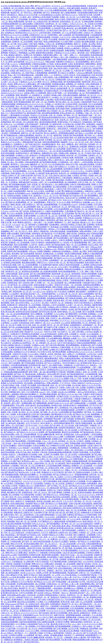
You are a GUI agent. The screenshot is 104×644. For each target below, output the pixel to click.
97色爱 (33, 37)
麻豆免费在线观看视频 (51, 113)
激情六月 (77, 44)
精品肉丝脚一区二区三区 (15, 131)
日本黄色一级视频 (71, 247)
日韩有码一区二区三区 (74, 633)
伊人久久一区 (29, 341)
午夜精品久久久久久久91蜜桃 (30, 82)
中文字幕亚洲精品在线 (25, 75)
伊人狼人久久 (64, 146)
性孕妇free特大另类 (16, 517)
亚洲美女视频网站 (16, 28)
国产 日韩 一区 (38, 102)
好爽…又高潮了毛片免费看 (47, 39)
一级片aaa (80, 392)
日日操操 (40, 595)
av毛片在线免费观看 (62, 209)
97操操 (40, 633)
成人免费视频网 (23, 189)
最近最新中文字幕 (14, 492)
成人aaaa (30, 10)
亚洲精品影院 (31, 501)
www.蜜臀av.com (89, 296)
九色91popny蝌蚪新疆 (84, 73)
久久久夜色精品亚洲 (79, 606)
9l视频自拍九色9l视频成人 (74, 191)
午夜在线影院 (67, 178)
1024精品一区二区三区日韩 (62, 97)
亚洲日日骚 (38, 267)
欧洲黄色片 (70, 180)
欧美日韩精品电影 (42, 321)
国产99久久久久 (40, 488)
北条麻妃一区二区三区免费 (31, 430)
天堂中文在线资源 (42, 562)
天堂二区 (60, 399)
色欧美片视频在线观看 (73, 254)
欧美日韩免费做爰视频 (67, 271)
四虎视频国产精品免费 (52, 419)
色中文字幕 (5, 64)
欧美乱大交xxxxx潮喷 (55, 437)
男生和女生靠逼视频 (91, 88)
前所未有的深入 (12, 30)
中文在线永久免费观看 (67, 292)
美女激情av (33, 19)
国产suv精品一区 (90, 626)
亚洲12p (62, 265)
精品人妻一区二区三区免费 (26, 521)
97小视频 (40, 602)
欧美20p (69, 198)
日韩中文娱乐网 (27, 176)
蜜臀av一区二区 (71, 470)
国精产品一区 (26, 133)
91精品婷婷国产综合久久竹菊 (92, 102)
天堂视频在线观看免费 (10, 24)
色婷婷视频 (33, 117)
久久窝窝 (12, 189)
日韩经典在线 (24, 323)
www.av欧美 (65, 323)
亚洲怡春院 (91, 124)
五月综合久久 (42, 151)
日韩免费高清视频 (12, 187)
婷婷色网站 (54, 321)
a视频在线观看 (7, 102)
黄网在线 (48, 497)
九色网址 (24, 178)
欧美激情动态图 (35, 365)
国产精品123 (96, 151)
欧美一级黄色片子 (18, 501)
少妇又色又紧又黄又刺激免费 (89, 479)
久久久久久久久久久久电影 (82, 321)
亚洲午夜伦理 (33, 350)
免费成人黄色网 (38, 140)
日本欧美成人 (35, 109)
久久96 (9, 383)
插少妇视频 (29, 383)
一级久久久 (30, 579)
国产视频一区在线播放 (56, 106)
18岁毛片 (7, 66)
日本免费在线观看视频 (19, 365)
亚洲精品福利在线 (23, 528)
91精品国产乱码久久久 (24, 597)
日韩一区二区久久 (40, 492)
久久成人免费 (35, 472)
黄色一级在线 (29, 240)
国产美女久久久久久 (70, 15)
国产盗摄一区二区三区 (21, 421)
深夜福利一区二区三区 (78, 307)
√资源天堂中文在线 (31, 278)
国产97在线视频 (89, 312)
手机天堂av (28, 13)
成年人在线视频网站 (87, 294)
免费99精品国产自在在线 (32, 142)
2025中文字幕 (74, 629)
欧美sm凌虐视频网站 (36, 396)
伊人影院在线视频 (54, 158)
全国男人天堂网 (42, 573)
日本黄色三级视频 (92, 171)
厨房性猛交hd (77, 202)
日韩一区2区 (36, 187)
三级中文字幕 (61, 189)
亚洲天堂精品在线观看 (77, 59)
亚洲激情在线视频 (31, 26)
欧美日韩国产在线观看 (50, 17)
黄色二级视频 (71, 39)
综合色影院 (83, 104)
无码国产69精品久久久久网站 (58, 443)
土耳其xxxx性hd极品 (94, 408)
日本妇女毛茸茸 (72, 104)
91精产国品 (33, 44)
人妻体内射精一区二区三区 (44, 463)
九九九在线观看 (10, 548)
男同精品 (61, 249)
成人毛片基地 (6, 10)
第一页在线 (89, 24)
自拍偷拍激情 (14, 167)
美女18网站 (21, 370)
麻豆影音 (39, 254)
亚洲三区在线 (24, 274)
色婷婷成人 (13, 53)
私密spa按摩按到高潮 (52, 42)
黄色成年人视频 (32, 470)
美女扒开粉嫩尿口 (10, 446)
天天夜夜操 (13, 182)
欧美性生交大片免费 (60, 620)
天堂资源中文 (38, 71)
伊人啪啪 (28, 227)
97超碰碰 (88, 100)
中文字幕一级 (44, 470)
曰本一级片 (90, 142)
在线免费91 (87, 615)
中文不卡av (40, 240)
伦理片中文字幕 (50, 332)
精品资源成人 (50, 189)
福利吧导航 (86, 82)
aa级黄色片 (15, 356)
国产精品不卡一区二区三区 (84, 211)
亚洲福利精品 (6, 122)
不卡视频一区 (40, 283)
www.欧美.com (31, 559)
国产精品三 (79, 133)
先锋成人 (18, 80)
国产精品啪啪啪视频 (53, 432)
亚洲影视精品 (56, 604)
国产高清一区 (90, 135)
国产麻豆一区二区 (71, 115)
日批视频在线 (75, 448)
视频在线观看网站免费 (49, 428)
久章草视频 (69, 211)
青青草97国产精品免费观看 (74, 135)
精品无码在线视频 (8, 452)
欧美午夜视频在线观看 (23, 102)
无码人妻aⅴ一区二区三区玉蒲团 (18, 37)
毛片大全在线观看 (95, 104)
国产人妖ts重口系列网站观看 (34, 100)
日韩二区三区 (64, 86)
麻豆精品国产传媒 (34, 113)
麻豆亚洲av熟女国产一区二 (31, 294)
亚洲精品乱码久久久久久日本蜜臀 (53, 390)
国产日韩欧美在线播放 (79, 238)
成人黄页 (45, 303)
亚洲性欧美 (5, 504)
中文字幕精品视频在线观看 (18, 198)
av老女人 (55, 240)
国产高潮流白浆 (41, 131)
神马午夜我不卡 (73, 189)
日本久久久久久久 (77, 24)
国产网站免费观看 (59, 352)
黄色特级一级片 (84, 53)
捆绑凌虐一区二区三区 (88, 95)
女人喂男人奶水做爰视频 (40, 57)
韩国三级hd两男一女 (24, 95)
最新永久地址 (14, 151)
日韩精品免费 (61, 80)
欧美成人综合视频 (44, 501)
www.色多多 (56, 323)
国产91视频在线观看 (43, 213)
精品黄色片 (59, 450)
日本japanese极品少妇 (75, 80)
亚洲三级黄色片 (70, 571)
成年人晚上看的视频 (9, 388)
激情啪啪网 (53, 73)
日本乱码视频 (81, 483)
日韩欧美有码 (39, 24)
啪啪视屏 (64, 142)
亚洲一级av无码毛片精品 (58, 68)
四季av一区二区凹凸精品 (15, 425)
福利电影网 (80, 635)
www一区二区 (96, 202)
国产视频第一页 (88, 26)
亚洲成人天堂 (62, 218)
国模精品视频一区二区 (79, 323)
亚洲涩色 (7, 403)
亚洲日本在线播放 (25, 446)
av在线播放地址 (25, 30)
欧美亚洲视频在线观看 (67, 367)
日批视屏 (78, 528)
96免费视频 (50, 191)
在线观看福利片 (76, 325)
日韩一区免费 (83, 379)
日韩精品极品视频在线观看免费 (16, 372)
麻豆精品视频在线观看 (48, 122)
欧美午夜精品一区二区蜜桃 (46, 341)
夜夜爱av (73, 542)
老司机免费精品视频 (38, 437)
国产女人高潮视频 (79, 198)
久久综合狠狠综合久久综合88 (50, 15)
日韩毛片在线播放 (24, 499)
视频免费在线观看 (44, 588)
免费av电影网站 (94, 140)
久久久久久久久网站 (17, 417)
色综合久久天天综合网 (39, 115)
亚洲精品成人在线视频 (78, 146)
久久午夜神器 (6, 309)
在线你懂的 (81, 287)
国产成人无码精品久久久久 (63, 475)
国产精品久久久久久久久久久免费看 (15, 35)
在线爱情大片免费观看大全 (69, 421)
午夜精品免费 (16, 542)
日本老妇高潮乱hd (12, 158)
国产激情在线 (54, 22)
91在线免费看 (64, 412)
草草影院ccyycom (16, 448)
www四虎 (14, 323)
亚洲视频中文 (96, 97)
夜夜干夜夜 (68, 140)
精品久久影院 (60, 19)
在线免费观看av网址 (87, 584)
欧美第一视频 (44, 318)
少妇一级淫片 (75, 162)
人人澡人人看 (95, 48)
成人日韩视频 (14, 495)
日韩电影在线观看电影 (49, 631)
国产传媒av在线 (74, 207)
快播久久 (95, 184)
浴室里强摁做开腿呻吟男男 (88, 13)
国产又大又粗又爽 (90, 633)
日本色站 (63, 595)
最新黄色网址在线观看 (45, 53)
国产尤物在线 (9, 193)
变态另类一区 (12, 97)
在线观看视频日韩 (88, 131)
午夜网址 (7, 600)
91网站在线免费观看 (26, 135)
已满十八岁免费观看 (95, 437)
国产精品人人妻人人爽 (59, 57)
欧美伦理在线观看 (8, 153)
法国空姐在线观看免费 (44, 586)
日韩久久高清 (90, 428)
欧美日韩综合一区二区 (91, 521)
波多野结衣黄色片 (39, 30)
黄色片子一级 (51, 410)
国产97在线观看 (30, 28)
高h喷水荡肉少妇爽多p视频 (35, 338)
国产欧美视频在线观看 (48, 162)
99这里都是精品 (94, 361)
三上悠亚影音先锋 (29, 48)
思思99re (85, 48)
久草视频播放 (34, 566)
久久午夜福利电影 (25, 86)
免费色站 (71, 515)
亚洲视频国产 (76, 401)
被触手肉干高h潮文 (84, 564)
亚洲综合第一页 (45, 526)
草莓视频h (70, 372)
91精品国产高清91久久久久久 (81, 129)
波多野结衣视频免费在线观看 (80, 539)
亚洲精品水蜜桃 (57, 82)
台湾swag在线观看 (82, 434)
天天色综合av (80, 126)
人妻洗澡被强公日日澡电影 (19, 115)
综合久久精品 (23, 44)
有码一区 (16, 309)
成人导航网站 (50, 102)
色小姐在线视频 (86, 19)
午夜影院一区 (47, 376)
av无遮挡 (77, 42)
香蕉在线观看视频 (34, 376)
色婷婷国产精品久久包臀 (15, 298)
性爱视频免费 (15, 133)
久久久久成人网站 (35, 171)
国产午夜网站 (87, 71)
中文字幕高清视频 (67, 91)
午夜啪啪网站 (25, 187)
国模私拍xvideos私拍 (82, 178)
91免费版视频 (70, 437)
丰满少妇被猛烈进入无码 (86, 75)
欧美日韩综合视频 (28, 591)
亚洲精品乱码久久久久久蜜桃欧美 (43, 126)
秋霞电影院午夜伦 (95, 611)
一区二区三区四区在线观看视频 (60, 151)
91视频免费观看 (25, 64)
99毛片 (32, 321)
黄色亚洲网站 (33, 526)
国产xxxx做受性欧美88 (88, 260)
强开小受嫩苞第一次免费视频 (28, 120)
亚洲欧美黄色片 (12, 180)
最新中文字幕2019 (31, 575)
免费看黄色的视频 (60, 10)
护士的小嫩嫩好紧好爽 (46, 434)
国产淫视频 (44, 350)
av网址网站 (76, 131)
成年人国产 (70, 160)
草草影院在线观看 (91, 200)
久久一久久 (22, 316)
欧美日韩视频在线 (88, 443)
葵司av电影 (43, 307)
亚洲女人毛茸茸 (45, 245)
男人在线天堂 (6, 343)
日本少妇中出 (93, 169)
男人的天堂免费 (24, 388)
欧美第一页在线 (7, 84)
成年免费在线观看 (88, 42)
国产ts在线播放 (15, 363)
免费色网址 (71, 586)
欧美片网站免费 (43, 385)
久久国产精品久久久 (82, 365)
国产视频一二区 (61, 93)
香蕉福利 (62, 39)
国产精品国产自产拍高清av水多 (72, 196)
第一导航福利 (97, 33)
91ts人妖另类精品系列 (57, 164)
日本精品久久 (93, 30)
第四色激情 (10, 160)
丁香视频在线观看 (29, 617)
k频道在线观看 (60, 521)
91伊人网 (37, 379)
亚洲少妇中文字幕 (26, 463)
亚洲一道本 (21, 392)
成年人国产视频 (93, 499)
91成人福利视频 (87, 267)
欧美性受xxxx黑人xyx (30, 461)
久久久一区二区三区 (51, 196)
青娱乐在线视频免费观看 (87, 343)
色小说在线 (77, 385)
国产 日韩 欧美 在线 (73, 276)
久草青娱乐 (38, 329)
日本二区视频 (9, 347)
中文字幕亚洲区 (60, 234)
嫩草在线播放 (90, 566)
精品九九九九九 (10, 200)
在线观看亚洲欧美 (49, 144)
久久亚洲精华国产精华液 (48, 46)
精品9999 (59, 66)
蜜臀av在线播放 (13, 234)
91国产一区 (20, 46)
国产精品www (80, 316)
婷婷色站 (31, 316)
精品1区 (4, 75)
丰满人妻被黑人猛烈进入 (13, 55)
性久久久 (9, 171)
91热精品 (86, 97)
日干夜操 (50, 64)
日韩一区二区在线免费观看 (52, 169)
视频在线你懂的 (77, 622)
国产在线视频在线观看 (66, 410)
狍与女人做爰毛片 (51, 133)
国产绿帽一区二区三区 (49, 412)
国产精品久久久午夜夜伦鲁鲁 (57, 504)
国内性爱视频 (44, 269)
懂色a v (51, 160)
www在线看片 (14, 294)
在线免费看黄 (47, 187)
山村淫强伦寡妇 (45, 33)
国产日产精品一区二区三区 (58, 486)
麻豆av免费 (54, 417)
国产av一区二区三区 (71, 30)
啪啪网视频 (58, 336)
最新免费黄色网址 (41, 229)
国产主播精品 (14, 109)
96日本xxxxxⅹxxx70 (94, 383)
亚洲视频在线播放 (9, 209)
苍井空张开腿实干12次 (71, 363)
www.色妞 (92, 396)
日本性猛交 (30, 131)
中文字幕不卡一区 (64, 332)
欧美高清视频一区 (11, 59)
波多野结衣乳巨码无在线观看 (27, 312)
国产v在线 (9, 497)
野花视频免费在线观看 (51, 171)
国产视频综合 (36, 153)
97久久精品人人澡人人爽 (62, 577)
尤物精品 (50, 571)
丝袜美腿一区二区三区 (90, 519)
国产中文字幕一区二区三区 (44, 80)
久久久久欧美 (39, 191)
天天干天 (45, 533)
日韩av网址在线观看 (79, 37)
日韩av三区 (50, 44)
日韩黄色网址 (53, 35)
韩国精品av (67, 466)
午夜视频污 (12, 370)
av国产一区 (43, 182)
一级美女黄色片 (63, 129)
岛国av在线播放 (70, 287)
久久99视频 (89, 450)
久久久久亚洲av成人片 (44, 289)
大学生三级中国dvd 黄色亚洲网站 (25, 336)
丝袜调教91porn (70, 588)
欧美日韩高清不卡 (44, 97)
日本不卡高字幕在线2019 (83, 303)
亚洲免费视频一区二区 (24, 202)
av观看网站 (15, 394)
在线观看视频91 (40, 202)
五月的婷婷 (13, 256)
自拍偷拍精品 (87, 122)
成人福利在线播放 (26, 24)
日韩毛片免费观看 (66, 240)
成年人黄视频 (31, 468)
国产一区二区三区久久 (19, 231)
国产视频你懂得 (71, 314)
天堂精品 (76, 176)
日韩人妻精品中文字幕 (12, 379)
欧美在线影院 (85, 55)
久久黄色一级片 (26, 17)
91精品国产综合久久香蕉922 (78, 117)
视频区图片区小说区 (50, 153)
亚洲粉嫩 (87, 202)
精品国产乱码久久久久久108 (59, 403)
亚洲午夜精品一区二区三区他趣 (23, 173)
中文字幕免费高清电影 (58, 562)
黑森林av (42, 44)
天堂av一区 (38, 347)
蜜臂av (62, 359)
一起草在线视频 (87, 162)
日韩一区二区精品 (56, 115)
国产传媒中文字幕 (51, 327)
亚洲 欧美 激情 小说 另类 (63, 300)
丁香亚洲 (77, 399)
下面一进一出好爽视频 (25, 209)
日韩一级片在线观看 (89, 336)
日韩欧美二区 (64, 327)
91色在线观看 (11, 584)
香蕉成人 (94, 365)
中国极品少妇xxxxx (26, 486)
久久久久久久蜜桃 (64, 202)
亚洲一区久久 (75, 120)
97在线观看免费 (92, 374)
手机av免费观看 (27, 229)
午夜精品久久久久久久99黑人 (65, 53)
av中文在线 (41, 48)
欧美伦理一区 (64, 173)
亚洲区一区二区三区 (68, 17)
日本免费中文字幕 (41, 512)
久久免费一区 (68, 71)
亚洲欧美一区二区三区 (85, 600)
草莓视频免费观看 (82, 475)
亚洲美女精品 (63, 122)
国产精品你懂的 (59, 180)
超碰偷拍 (36, 361)
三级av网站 (50, 100)
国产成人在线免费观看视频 (47, 205)
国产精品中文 (16, 439)
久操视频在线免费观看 (12, 530)
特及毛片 (33, 198)
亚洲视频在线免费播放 (64, 44)
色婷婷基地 (36, 234)
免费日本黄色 (9, 515)
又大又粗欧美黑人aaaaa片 (68, 205)
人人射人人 (94, 309)
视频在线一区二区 (77, 153)
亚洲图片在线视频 (59, 155)
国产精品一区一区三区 (82, 151)
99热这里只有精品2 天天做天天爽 (73, 225)
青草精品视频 (32, 280)
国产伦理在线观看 (69, 530)
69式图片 (47, 95)
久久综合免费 (28, 80)
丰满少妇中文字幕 (85, 15)
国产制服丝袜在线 (11, 135)
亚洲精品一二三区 (93, 419)
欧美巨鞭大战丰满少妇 (65, 528)
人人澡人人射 (34, 428)
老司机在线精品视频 (46, 19)
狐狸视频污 (93, 490)
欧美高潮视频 (92, 508)
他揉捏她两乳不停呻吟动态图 (30, 555)
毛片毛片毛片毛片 (96, 405)
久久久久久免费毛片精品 (91, 276)
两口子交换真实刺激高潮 (20, 437)
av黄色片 (96, 446)
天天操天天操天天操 (54, 30)
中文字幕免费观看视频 (79, 242)
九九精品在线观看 (80, 140)
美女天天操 (39, 10)
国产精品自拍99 (86, 604)
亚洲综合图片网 (72, 19)
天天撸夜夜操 (63, 162)
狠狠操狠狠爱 (83, 405)
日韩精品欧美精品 (51, 595)
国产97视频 (92, 91)
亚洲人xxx (81, 428)
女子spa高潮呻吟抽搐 (54, 338)
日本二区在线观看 (14, 169)
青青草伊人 (15, 164)
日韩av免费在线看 (92, 84)
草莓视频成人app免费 (27, 53)
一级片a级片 (37, 222)
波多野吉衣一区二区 (60, 207)
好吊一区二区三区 (24, 111)
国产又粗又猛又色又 (33, 144)
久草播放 (60, 341)
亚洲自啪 (81, 84)
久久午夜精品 (21, 624)
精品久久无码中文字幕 (24, 220)
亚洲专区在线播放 (85, 492)
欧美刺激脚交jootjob (23, 193)
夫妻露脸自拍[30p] (47, 120)
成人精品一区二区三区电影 (29, 412)
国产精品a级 (91, 39)
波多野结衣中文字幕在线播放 (32, 419)
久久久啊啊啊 (24, 126)
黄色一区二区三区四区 (90, 327)
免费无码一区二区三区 (20, 66)
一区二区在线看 (12, 126)
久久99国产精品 (15, 461)
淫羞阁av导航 (64, 153)
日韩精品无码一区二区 (38, 35)
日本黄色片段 (60, 104)
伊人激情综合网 (56, 124)
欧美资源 (40, 363)
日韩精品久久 (74, 57)
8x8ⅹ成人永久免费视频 (66, 126)
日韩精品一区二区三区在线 (54, 483)
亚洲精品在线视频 (43, 37)
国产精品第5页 (47, 234)
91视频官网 (97, 120)
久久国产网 (59, 191)
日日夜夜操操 (51, 510)
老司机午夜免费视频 (89, 274)
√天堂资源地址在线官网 (87, 470)
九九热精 (99, 258)
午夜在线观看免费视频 (43, 287)
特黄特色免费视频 (11, 463)
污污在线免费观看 (84, 367)
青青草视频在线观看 (55, 247)
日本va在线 (39, 515)
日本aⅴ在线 (25, 164)
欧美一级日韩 (36, 421)
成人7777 (52, 356)
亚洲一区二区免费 (39, 325)
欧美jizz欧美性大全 (68, 113)
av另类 (58, 575)
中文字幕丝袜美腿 (48, 109)
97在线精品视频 (63, 608)
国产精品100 (70, 106)
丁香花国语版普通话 (32, 138)
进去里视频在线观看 (79, 526)
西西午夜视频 (58, 287)
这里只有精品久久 (29, 205)
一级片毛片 (59, 571)
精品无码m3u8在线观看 (61, 497)
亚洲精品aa (94, 77)
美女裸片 (5, 133)
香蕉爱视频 (38, 13)
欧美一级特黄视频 (90, 548)
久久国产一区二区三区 (10, 82)
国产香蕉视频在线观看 (72, 82)
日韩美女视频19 (40, 220)
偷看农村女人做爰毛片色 (24, 512)
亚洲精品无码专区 (19, 376)
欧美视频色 (38, 55)
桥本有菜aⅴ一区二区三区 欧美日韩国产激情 (57, 138)
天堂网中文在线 (63, 396)
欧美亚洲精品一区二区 (77, 93)
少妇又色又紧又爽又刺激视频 (81, 227)
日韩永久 (87, 33)
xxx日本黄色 (9, 483)
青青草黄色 (51, 220)
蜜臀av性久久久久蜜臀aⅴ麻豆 (25, 84)
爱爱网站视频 (71, 617)
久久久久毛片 (68, 501)
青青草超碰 (56, 13)
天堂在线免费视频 (44, 28)
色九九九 (46, 82)
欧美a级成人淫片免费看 (44, 209)
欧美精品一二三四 (66, 537)
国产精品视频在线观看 (81, 35)
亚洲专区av (38, 196)
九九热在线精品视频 (54, 466)
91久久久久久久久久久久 (35, 62)
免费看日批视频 (20, 280)
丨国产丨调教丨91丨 (71, 55)
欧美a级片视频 (94, 37)
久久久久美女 (59, 457)
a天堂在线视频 (95, 452)
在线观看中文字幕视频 (22, 564)
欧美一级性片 (34, 231)
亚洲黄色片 (70, 483)
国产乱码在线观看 (27, 254)
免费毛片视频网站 (75, 10)
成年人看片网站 (78, 332)
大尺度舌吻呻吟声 (51, 86)
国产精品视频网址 (92, 196)
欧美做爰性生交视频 (71, 169)
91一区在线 (99, 207)
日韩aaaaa (94, 247)
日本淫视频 (83, 314)
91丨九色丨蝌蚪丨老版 (85, 271)
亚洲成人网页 (30, 93)
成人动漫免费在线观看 (49, 271)
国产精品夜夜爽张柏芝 (40, 167)
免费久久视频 (88, 528)
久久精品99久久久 (19, 10)
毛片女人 (62, 316)
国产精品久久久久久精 (82, 414)
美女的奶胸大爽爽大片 (27, 97)
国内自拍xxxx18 (66, 459)
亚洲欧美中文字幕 (48, 479)
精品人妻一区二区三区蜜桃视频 (82, 256)
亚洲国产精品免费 (22, 160)
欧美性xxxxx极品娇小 (73, 48)
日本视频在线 (17, 562)
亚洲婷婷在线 (74, 591)
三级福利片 (96, 51)
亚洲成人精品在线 (32, 640)
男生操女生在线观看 (28, 39)
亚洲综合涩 (91, 59)
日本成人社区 (6, 278)
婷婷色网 (33, 633)
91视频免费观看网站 (62, 289)
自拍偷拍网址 (54, 225)
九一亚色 (21, 129)
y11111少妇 (48, 10)
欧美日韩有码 (18, 383)
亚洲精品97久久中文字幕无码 (25, 352)
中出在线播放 (70, 600)
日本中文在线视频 (26, 593)
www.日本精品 (16, 329)
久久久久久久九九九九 (87, 495)
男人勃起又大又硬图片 (67, 73)
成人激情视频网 (81, 28)
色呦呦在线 (85, 512)
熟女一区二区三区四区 (24, 106)
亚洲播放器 (23, 149)
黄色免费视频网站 (93, 93)
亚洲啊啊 (89, 417)
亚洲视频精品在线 (24, 361)
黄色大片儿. (40, 510)
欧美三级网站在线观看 (46, 622)
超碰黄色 (98, 450)
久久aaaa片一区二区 (20, 225)
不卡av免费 (34, 66)
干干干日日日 (65, 383)
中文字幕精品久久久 (45, 521)
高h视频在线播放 (59, 84)
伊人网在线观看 (46, 475)
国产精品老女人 (48, 184)
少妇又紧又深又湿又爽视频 (42, 238)
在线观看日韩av (50, 218)
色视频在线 (68, 365)
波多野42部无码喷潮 (40, 68)
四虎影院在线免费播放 (92, 285)
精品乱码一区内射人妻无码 (39, 51)
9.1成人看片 (92, 338)
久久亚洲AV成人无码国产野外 (91, 68)
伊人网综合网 (29, 562)
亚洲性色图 (44, 124)
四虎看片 (12, 506)
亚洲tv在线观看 (88, 258)
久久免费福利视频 (16, 367)
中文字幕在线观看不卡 (41, 227)
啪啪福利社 (59, 222)
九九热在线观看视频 (24, 557)
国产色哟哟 (92, 637)
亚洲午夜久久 (60, 160)
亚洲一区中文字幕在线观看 (35, 129)
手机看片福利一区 (77, 417)
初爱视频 (12, 392)
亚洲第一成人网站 (89, 44)
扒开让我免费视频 (39, 111)
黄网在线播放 (50, 515)
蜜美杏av (52, 229)
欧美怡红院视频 (56, 553)
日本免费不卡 (86, 236)
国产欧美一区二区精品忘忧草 (37, 22)
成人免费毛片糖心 (56, 365)
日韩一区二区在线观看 (35, 483)
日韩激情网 (8, 280)
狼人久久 (43, 247)
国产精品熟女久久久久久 (40, 381)
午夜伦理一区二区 (57, 303)
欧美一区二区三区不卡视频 (11, 325)
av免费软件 (81, 530)
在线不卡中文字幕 (11, 149)
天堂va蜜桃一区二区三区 (33, 218)
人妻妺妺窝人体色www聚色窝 (12, 539)
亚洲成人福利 (57, 95)
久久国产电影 (11, 629)
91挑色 (61, 557)
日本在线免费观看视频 (84, 180)
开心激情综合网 (96, 117)
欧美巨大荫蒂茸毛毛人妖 (76, 508)
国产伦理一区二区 (41, 176)
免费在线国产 (26, 158)
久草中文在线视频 (75, 187)
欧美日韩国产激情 (63, 109)
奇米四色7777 (34, 553)
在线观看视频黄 (73, 231)
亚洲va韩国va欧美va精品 (61, 526)
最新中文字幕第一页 (23, 359)
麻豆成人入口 (86, 222)
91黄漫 (76, 77)
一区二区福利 (90, 158)
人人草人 (12, 120)
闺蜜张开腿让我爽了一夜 (53, 55)
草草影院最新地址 (49, 294)
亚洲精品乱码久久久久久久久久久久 (30, 104)
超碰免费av (33, 307)
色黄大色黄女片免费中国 (32, 169)
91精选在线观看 (12, 274)
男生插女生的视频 (26, 300)
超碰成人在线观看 (61, 236)
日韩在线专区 (97, 100)
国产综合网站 (19, 490)
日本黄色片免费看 (86, 205)
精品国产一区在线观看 (32, 448)
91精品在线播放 (87, 189)
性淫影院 (19, 138)
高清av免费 (52, 374)
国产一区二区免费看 (15, 236)
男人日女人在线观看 (15, 213)
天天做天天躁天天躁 (92, 153)
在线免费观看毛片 (92, 635)
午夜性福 (92, 238)
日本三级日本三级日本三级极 (60, 176)
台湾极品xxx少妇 (22, 155)
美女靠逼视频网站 (83, 62)
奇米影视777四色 (27, 356)
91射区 (71, 64)
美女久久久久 (68, 200)
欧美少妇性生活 (37, 249)
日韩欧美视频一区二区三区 (70, 347)
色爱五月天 (42, 178)
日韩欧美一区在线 (67, 309)
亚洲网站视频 (27, 403)
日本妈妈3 (55, 37)
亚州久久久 (8, 124)
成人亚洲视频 (18, 278)
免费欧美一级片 (73, 144)
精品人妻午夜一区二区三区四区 (23, 586)
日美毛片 (19, 26)
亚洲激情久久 (38, 95)
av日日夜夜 (89, 133)
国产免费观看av (81, 91)
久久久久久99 (65, 37)
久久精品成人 (28, 77)
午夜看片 (62, 46)
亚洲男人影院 (63, 334)
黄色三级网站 (92, 126)
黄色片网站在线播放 (89, 463)
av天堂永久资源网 (92, 332)
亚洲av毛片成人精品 (23, 452)
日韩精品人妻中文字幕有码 (58, 307)
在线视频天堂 (93, 292)
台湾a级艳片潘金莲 (51, 91)
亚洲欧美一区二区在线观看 (23, 42)
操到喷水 (9, 146)
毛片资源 (69, 535)
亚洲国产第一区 (30, 367)
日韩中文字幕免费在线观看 (80, 184)
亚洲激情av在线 (84, 234)
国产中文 (47, 13)
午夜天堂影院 (88, 10)
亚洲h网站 (91, 225)
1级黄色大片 (54, 388)
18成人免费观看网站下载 (64, 77)
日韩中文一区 (84, 573)
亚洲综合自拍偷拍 (14, 196)
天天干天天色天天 (33, 423)
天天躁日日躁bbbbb (37, 146)
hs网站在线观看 (40, 106)
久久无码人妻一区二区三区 (47, 216)
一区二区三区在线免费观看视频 (78, 46)
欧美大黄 (59, 434)
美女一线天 (61, 144)
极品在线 (76, 222)
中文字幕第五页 (75, 122)
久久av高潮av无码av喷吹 (18, 307)
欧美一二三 (49, 75)
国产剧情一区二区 (95, 307)
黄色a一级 (12, 75)
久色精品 (4, 120)
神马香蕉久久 (12, 15)
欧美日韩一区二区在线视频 (17, 19)
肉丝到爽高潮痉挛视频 (72, 66)
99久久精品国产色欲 (31, 122)
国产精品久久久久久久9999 (79, 486)
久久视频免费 (41, 93)
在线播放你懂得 (77, 109)
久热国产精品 (74, 68)
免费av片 (71, 354)
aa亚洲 (90, 446)
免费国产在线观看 (20, 247)
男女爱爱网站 (75, 267)
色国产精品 (38, 42)
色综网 (48, 240)
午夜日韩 (77, 71)
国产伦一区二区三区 (15, 207)
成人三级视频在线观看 (73, 283)
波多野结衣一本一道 (53, 24)
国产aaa (23, 459)
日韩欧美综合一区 (18, 73)
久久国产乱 (33, 245)
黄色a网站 (16, 254)
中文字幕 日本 (75, 327)
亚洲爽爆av (80, 113)
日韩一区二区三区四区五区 (11, 100)
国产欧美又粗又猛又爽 (48, 312)
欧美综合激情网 (7, 258)
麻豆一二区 (53, 131)
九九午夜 (22, 180)
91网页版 (39, 236)
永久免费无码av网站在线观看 (86, 138)
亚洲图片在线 (79, 100)
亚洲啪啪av (93, 314)
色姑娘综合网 (73, 573)
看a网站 (74, 497)
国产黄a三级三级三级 (83, 213)
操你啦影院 (76, 274)
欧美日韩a (83, 144)
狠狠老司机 (45, 231)
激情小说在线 (64, 417)
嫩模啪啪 (66, 338)
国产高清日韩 (38, 133)
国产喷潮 (4, 506)
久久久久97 (39, 332)
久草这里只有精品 (8, 385)
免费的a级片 (42, 374)
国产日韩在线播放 (43, 414)
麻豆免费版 (15, 39)
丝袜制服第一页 (58, 33)
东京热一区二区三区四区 (39, 260)
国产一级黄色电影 (39, 158)
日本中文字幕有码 (38, 242)
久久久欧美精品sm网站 (74, 33)
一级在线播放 (57, 588)
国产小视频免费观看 (69, 13)
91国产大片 (58, 591)
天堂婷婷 (4, 454)
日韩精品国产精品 (75, 562)
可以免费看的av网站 (13, 48)
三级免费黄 (39, 75)
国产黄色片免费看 (12, 178)
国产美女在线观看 (23, 57)
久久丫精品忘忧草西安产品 (16, 113)
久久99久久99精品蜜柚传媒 (21, 68)
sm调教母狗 (17, 77)
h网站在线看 (50, 62)
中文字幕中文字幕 (44, 352)
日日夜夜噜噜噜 (31, 46)
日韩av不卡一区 (7, 613)
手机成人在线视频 (75, 218)
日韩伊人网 (65, 256)
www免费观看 (29, 635)
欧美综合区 (98, 73)
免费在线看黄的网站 (73, 359)
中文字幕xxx (48, 633)
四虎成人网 (82, 361)
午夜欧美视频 (95, 497)
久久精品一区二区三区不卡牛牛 (80, 167)
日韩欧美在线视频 (39, 64)
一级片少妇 (17, 443)
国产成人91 (69, 220)
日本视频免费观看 (83, 51)
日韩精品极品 (18, 240)
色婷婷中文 (5, 437)
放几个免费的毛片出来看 (56, 446)
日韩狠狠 (95, 17)
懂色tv (66, 591)
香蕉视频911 (25, 167)
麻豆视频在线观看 (29, 263)
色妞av (52, 167)
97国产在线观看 (68, 419)
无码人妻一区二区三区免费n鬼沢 (33, 466)
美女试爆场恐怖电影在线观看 (91, 381)
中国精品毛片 (86, 399)
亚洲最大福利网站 (50, 546)
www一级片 (77, 624)
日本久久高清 (39, 608)
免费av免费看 (74, 620)
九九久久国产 (63, 267)
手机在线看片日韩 (47, 566)
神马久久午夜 (97, 82)
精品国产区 (78, 240)
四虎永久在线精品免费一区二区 (62, 88)
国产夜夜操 (65, 325)
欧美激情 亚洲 (86, 363)
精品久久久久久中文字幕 (28, 15)
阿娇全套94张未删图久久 (74, 269)
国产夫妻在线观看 (18, 296)
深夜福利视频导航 (16, 216)
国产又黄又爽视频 (55, 492)
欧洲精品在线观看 (57, 51)
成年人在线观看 (65, 35)
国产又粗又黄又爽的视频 (85, 106)
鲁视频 (3, 383)
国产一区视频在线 (33, 180)
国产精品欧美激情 (59, 245)
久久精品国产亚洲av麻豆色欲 (63, 28)
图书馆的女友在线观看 (31, 271)
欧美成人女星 (29, 236)
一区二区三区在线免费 (93, 80)
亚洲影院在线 (32, 88)
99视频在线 (84, 629)
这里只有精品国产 (8, 26)
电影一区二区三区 (92, 113)
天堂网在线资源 (45, 155)
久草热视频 (21, 548)
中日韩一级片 (84, 247)
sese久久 (12, 46)
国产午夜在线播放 (50, 481)
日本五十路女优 (69, 75)
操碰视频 (21, 91)
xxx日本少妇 (14, 211)
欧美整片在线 (57, 405)
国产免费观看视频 (83, 341)
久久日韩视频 (19, 124)
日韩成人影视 (33, 247)
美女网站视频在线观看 (48, 394)
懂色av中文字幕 (17, 544)
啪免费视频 (5, 356)
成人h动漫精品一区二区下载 (48, 559)
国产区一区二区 (53, 325)
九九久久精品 (59, 314)
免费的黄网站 (70, 51)
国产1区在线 (17, 122)
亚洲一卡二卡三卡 (51, 537)
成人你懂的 (20, 162)
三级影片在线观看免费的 (17, 191)
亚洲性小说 (28, 55)
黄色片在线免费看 (8, 106)
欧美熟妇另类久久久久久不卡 (27, 33)
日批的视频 (46, 276)
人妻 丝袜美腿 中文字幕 (18, 350)
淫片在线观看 (74, 236)
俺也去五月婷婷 (92, 287)
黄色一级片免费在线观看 (56, 193)
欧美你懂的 (44, 477)
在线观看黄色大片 (11, 238)
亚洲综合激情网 (61, 64)
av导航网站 (15, 466)
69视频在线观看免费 (80, 461)
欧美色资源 (68, 399)
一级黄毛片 (92, 300)
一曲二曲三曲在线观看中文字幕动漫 (52, 372)
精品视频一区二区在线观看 (65, 564)
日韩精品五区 (11, 450)
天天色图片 (5, 205)
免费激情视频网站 (59, 329)
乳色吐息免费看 (39, 446)
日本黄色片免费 (68, 158)
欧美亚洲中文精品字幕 (91, 216)
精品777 (45, 365)
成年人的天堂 (96, 62)
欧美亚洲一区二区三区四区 (90, 579)
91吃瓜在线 (6, 439)
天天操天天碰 (84, 497)
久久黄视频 (59, 254)
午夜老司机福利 (86, 631)
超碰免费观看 (35, 276)
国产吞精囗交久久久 (24, 71)
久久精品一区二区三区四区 (49, 459)
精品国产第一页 (17, 13)
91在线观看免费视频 (28, 151)
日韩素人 (66, 24)
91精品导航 (11, 57)
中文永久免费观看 (57, 269)
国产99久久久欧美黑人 (72, 336)
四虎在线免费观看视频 (51, 142)
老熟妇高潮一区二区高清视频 (54, 149)
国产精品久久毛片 (55, 200)
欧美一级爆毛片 (36, 323)
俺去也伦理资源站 (91, 240)
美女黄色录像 (66, 640)
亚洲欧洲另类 (29, 213)
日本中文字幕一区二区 (87, 182)
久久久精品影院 (87, 207)
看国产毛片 (45, 606)
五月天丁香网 (62, 356)
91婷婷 (62, 388)
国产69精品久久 (61, 167)
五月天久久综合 (32, 370)
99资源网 (79, 88)
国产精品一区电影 (9, 71)
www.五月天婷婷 (64, 131)
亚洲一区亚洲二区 (62, 120)
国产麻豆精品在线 (87, 432)
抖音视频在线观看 (46, 26)
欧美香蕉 (36, 452)
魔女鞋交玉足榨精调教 (18, 88)
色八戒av (11, 162)
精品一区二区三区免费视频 (77, 245)
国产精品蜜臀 (11, 559)
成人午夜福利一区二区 (56, 111)
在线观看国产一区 (56, 260)
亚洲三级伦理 (31, 405)
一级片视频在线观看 (60, 59)
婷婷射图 (98, 22)
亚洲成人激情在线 (80, 300)
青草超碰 (32, 225)
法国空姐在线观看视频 (10, 622)
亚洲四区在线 (12, 283)
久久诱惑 (56, 278)
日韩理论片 (79, 200)
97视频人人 (49, 104)
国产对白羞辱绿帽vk (21, 146)
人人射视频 (85, 265)
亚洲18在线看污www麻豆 (44, 285)
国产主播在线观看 (44, 84)
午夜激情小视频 (18, 571)
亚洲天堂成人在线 (68, 602)
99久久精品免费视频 (63, 350)
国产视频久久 (70, 341)
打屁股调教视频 (41, 73)
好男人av (85, 347)
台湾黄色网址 (85, 356)
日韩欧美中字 (16, 334)
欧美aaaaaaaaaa (11, 604)
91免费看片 (10, 227)
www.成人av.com (39, 292)
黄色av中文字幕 (72, 164)
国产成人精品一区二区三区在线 (68, 102)
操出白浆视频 (68, 376)
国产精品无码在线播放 (39, 160)
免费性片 (86, 254)
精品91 (89, 316)
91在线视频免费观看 (56, 182)
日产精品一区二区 (41, 401)
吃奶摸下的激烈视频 (71, 381)
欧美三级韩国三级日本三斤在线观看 (15, 260)
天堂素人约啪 (86, 448)
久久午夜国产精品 (83, 17)
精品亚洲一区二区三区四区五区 (19, 550)
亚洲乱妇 (52, 528)
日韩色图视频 (51, 608)
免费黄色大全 (38, 86)
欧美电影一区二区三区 (67, 441)
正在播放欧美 (22, 396)
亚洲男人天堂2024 (91, 111)
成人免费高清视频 (62, 184)
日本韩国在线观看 (41, 356)
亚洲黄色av (37, 17)
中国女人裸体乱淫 (78, 383)
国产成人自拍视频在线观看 (19, 327)
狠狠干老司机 (16, 205)
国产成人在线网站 (74, 216)
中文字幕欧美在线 (37, 189)
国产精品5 (61, 510)
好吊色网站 (98, 24)
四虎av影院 (45, 604)
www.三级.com (16, 318)
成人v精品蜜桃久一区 (67, 318)
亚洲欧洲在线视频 (39, 557)
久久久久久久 (65, 321)
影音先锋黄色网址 (29, 443)
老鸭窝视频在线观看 (67, 133)
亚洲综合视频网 (30, 216)
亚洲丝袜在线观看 (23, 506)
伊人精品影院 (60, 463)
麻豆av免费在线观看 (17, 22)
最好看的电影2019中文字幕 (62, 414)
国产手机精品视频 (28, 363)
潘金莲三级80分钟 (91, 595)
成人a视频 (23, 526)
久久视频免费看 (42, 225)
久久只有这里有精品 (69, 575)
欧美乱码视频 (26, 234)
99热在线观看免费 (32, 162)
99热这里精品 (81, 318)
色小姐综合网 (11, 423)
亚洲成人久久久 (46, 278)
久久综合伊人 (88, 187)
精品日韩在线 (26, 140)
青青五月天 (51, 202)
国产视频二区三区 (73, 512)
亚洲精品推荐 (80, 419)
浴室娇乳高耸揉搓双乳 (67, 428)
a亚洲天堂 (15, 17)
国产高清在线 (44, 88)
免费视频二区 (71, 84)
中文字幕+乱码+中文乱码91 (45, 399)
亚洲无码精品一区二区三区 (71, 22)
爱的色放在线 (31, 374)
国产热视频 (84, 77)
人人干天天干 (36, 303)
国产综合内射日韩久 (57, 198)
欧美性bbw (58, 75)
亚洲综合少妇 (52, 292)
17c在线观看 (92, 403)
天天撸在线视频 (88, 22)
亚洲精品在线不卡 (37, 211)
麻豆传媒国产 (14, 140)
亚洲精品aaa (99, 267)
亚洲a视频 (81, 39)
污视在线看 (78, 97)
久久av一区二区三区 (77, 142)
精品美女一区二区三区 (44, 135)
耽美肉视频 (94, 629)
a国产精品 (60, 220)
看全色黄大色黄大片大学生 (71, 278)
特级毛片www (42, 263)
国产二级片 (92, 242)
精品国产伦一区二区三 (28, 588)
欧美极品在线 (49, 254)
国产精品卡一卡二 (22, 633)
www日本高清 (88, 562)
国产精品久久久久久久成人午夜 (70, 394)
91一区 (7, 285)
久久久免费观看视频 (79, 490)
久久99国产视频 (67, 42)
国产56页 (42, 571)
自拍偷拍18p (10, 33)
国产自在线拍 (44, 613)
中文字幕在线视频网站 (69, 550)
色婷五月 (4, 470)
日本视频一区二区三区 (54, 140)
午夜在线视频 (23, 117)
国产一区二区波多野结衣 (25, 515)
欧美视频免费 (27, 379)
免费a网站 (60, 62)
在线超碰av (69, 303)
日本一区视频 (46, 180)
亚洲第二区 (17, 508)
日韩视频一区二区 (70, 492)
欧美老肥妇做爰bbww (17, 470)
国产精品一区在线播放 (74, 111)
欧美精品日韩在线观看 (12, 263)
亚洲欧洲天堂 (12, 305)
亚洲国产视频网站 (44, 251)
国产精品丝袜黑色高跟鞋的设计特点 (67, 26)
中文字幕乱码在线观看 (31, 479)
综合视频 (83, 30)
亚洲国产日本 (27, 196)
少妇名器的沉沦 (36, 546)
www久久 (14, 64)
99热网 (97, 524)
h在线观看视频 (94, 586)
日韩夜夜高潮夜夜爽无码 (88, 229)
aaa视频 (74, 338)
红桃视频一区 (87, 120)
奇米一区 (66, 519)
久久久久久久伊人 (89, 66)
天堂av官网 (20, 405)
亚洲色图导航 (79, 64)
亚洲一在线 (45, 417)
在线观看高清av (51, 146)
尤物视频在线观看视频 (42, 59)
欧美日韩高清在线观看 (84, 160)
